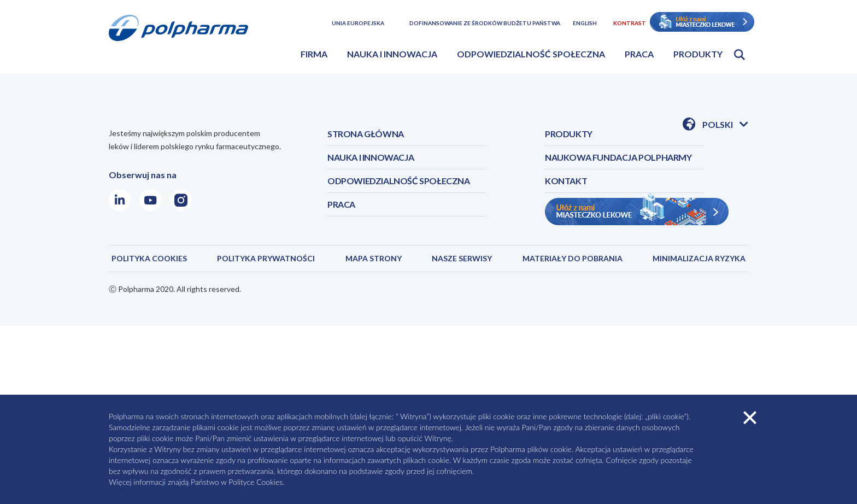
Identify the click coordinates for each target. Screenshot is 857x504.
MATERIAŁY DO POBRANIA (573, 258)
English (585, 23)
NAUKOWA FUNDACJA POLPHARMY (618, 157)
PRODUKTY (569, 134)
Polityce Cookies (256, 482)
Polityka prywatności (266, 258)
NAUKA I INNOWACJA (371, 157)
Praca (639, 54)
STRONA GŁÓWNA (366, 134)
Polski (725, 125)
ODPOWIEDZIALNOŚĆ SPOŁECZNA (399, 181)
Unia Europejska (358, 23)
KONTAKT (566, 181)
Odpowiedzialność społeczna (531, 54)
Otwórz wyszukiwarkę (739, 55)
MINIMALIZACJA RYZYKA (699, 258)
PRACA (341, 204)
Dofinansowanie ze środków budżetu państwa (485, 23)
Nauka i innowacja (392, 54)
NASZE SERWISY (462, 258)
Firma (314, 54)
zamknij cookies (750, 418)
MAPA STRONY (374, 258)
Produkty (698, 54)
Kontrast (630, 23)
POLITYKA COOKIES (149, 258)
